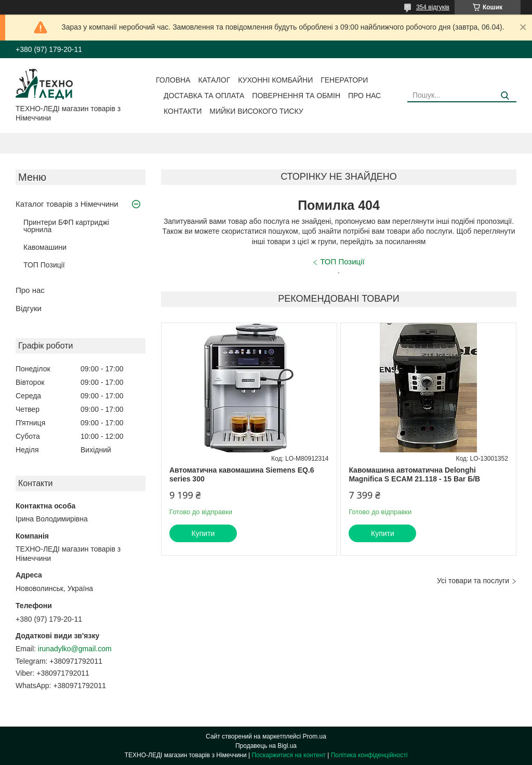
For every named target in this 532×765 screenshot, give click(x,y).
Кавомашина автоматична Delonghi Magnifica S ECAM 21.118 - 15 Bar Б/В (414, 475)
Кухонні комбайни (275, 80)
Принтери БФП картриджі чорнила (66, 226)
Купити (203, 533)
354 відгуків (433, 7)
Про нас (364, 96)
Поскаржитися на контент (288, 755)
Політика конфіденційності (369, 755)
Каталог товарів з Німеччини (67, 204)
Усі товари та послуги (473, 581)
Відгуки (29, 308)
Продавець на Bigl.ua (266, 746)
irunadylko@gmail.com (75, 649)
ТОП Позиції (44, 265)
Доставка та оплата (204, 96)
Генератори (344, 80)
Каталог (214, 80)
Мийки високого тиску (256, 111)
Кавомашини (45, 247)
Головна (173, 80)
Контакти (183, 111)
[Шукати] (505, 96)
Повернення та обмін (296, 96)
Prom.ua (315, 736)
